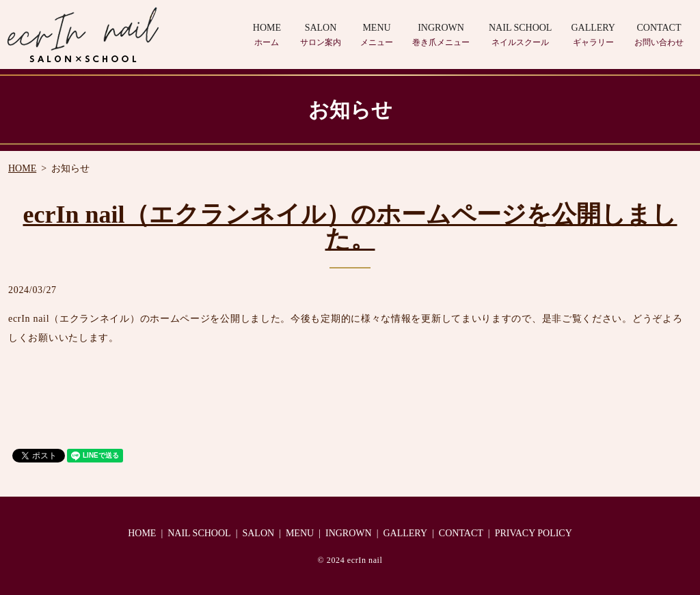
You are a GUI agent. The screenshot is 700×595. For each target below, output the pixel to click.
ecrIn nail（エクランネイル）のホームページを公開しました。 (350, 227)
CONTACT (659, 36)
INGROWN (441, 36)
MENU (377, 36)
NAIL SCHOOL (520, 36)
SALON (321, 36)
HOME (267, 36)
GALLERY (593, 36)
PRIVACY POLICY (534, 533)
